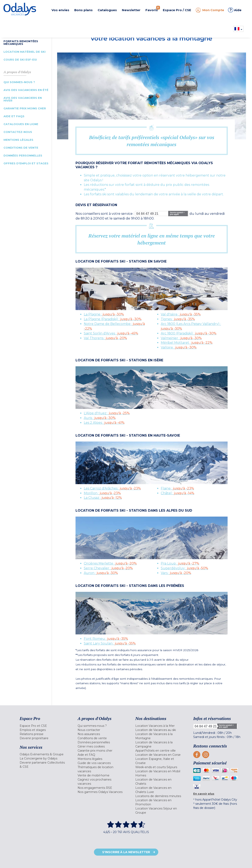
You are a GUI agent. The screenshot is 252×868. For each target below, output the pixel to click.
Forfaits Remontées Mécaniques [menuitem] (21, 42)
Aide (235, 10)
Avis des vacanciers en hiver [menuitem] (23, 99)
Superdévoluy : (184, 568)
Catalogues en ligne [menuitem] (21, 124)
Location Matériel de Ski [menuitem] (25, 52)
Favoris (153, 9)
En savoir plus (204, 794)
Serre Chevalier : (108, 568)
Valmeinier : (181, 338)
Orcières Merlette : (110, 563)
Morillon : (102, 493)
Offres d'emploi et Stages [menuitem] (26, 163)
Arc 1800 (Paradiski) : (189, 333)
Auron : (101, 573)
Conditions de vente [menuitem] (21, 148)
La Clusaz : (103, 498)
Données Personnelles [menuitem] (23, 155)
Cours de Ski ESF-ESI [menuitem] (20, 60)
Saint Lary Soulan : (110, 643)
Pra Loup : (180, 563)
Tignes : (178, 319)
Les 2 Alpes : (104, 423)
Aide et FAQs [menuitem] (14, 116)
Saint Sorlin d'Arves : (111, 333)
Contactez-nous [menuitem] (18, 132)
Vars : (176, 573)
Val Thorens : (105, 338)
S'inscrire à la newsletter (126, 852)
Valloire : (179, 347)
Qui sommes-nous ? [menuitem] (19, 82)
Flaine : (177, 488)
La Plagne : (104, 314)
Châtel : (178, 493)
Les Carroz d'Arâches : (112, 488)
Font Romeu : (106, 639)
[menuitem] (43, 726)
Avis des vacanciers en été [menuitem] (26, 90)
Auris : (100, 418)
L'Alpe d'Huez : (107, 413)
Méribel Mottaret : (187, 343)
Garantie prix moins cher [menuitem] (25, 108)
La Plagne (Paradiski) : (113, 319)
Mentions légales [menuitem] (18, 140)
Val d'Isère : (181, 314)
